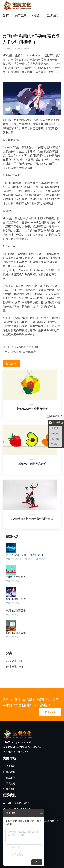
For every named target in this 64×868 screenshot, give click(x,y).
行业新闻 (9, 778)
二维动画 (28, 559)
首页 (8, 23)
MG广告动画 (13, 559)
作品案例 (9, 772)
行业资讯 (19, 23)
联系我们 (9, 789)
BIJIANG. (36, 747)
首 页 (6, 15)
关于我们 (50, 712)
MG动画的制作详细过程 (25, 352)
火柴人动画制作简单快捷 (25, 347)
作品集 (36, 15)
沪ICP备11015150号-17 (15, 752)
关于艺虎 (20, 15)
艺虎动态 (52, 15)
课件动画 (41, 559)
